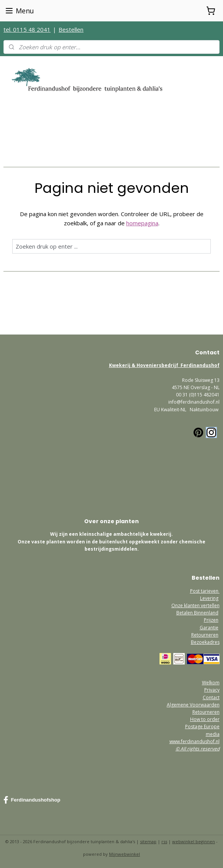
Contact (211, 697)
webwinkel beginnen (194, 841)
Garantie (209, 628)
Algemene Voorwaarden (193, 705)
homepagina (142, 223)
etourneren (207, 712)
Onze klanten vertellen (195, 605)
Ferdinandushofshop (32, 800)
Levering (209, 598)
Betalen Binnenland (197, 613)
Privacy (212, 690)
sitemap (148, 841)
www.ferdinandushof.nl (195, 741)
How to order (205, 719)
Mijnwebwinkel (125, 854)
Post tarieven (205, 591)
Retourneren (205, 635)
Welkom (211, 683)
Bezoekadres (205, 642)
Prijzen (211, 620)
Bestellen (71, 29)
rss (164, 841)
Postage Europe (202, 727)
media (213, 734)
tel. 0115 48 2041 (27, 29)
